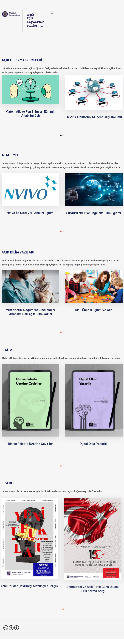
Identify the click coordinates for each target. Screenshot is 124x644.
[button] (61, 135)
